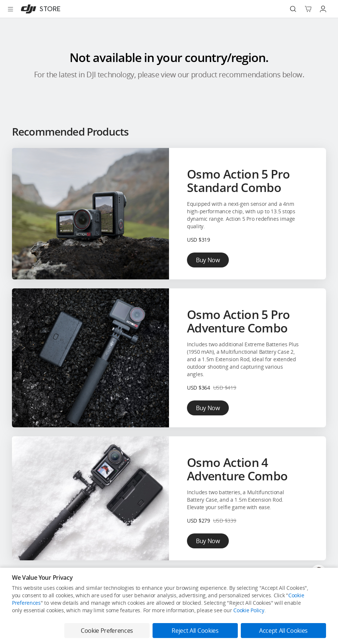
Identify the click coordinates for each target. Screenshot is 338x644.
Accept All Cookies (283, 631)
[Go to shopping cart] (308, 9)
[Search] (293, 9)
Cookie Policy (249, 610)
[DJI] (39, 9)
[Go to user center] (323, 9)
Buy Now (208, 260)
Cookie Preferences (107, 631)
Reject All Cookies (195, 631)
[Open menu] (10, 9)
